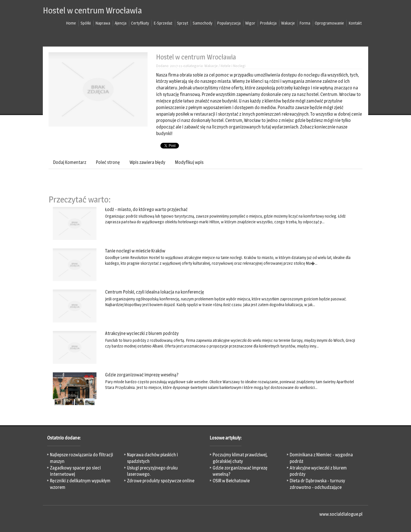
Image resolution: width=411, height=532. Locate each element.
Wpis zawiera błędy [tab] (147, 162)
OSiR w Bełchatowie (231, 481)
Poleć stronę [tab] (108, 162)
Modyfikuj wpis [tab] (189, 162)
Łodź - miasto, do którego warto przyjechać (146, 209)
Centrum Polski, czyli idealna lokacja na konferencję (155, 292)
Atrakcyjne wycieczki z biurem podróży (142, 333)
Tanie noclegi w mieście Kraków (135, 251)
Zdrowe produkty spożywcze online (161, 481)
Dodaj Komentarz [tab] (70, 162)
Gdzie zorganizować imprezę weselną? (142, 375)
